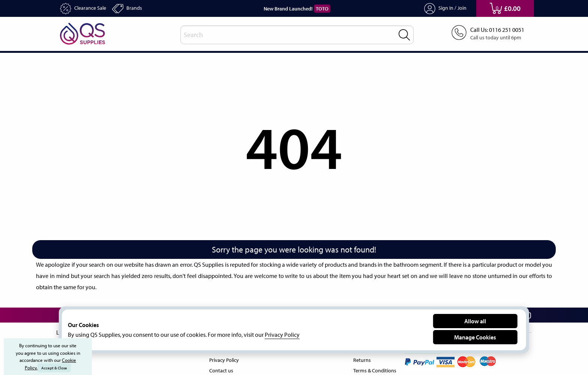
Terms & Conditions (373, 369)
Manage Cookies (475, 337)
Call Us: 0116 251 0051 (495, 30)
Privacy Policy (224, 359)
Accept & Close (55, 368)
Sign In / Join (445, 9)
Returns (360, 359)
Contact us (220, 369)
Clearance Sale (86, 9)
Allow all (475, 321)
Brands (133, 9)
